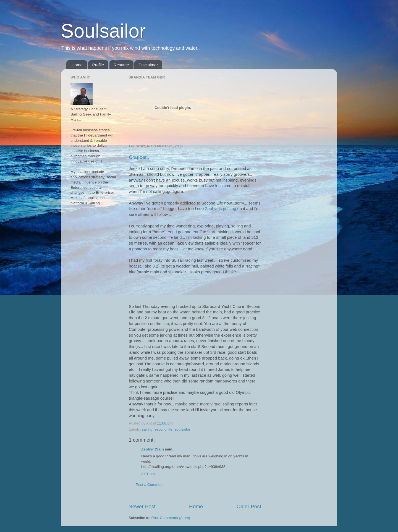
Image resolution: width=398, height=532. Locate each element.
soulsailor (182, 429)
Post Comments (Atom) (171, 518)
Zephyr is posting (220, 209)
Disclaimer (148, 65)
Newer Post (142, 506)
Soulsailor (103, 31)
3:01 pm (148, 474)
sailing (147, 429)
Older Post (249, 506)
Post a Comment (150, 485)
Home (77, 65)
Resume (121, 65)
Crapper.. (139, 157)
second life (163, 429)
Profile (98, 65)
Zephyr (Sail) (153, 449)
